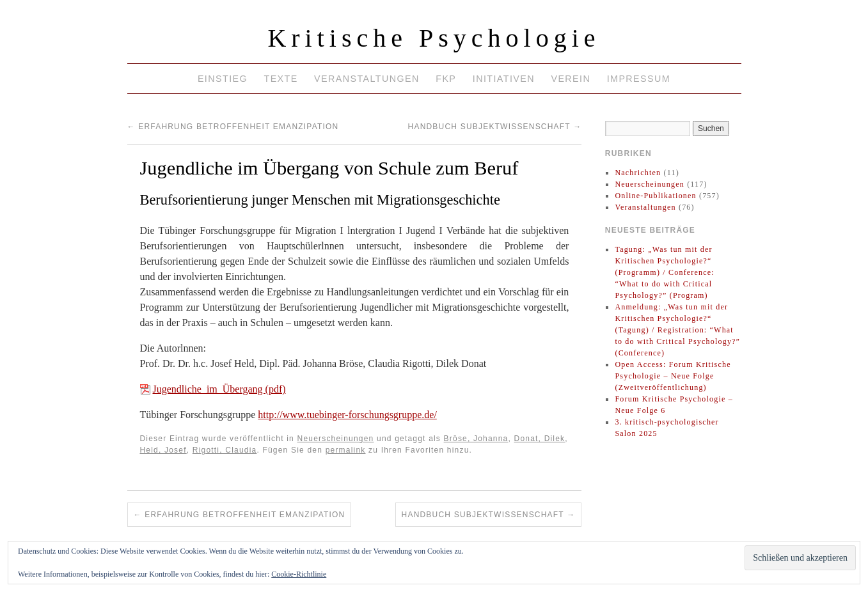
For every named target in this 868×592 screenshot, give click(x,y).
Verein (571, 79)
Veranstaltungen (367, 79)
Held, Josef (163, 450)
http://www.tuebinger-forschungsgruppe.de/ (347, 415)
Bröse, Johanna (476, 439)
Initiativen (504, 79)
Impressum (639, 79)
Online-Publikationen (655, 196)
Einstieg (223, 79)
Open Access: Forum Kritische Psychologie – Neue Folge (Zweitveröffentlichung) (673, 376)
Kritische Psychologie (434, 38)
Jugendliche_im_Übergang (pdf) (219, 389)
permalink (346, 450)
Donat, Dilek (540, 439)
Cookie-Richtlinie (299, 574)
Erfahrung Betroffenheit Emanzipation (233, 127)
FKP (446, 79)
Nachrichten (638, 173)
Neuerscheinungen (336, 439)
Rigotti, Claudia (225, 450)
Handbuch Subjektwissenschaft (495, 127)
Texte (280, 79)
